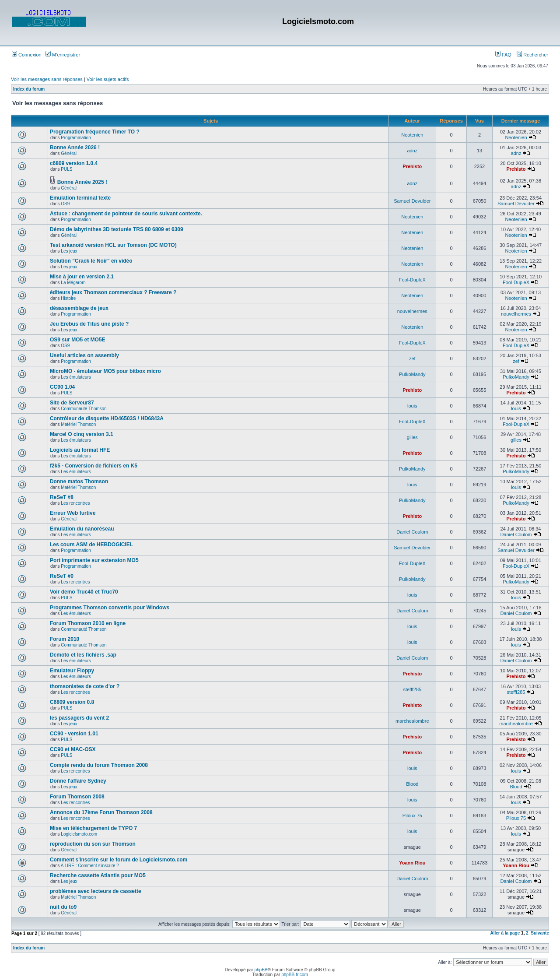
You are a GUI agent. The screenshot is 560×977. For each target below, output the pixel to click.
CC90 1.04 (62, 387)
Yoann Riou (412, 863)
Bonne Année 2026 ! (75, 148)
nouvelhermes (412, 311)
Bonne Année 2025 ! (82, 182)
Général (69, 153)
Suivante (540, 933)
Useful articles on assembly (84, 355)
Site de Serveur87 (72, 403)
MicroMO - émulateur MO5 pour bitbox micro (105, 371)
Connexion (27, 55)
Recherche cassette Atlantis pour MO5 (98, 875)
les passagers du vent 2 (79, 718)
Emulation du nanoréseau (82, 529)
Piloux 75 (412, 815)
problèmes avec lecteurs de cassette (96, 891)
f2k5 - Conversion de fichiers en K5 (94, 466)
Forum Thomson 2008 (77, 797)
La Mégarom (73, 283)
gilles (412, 437)
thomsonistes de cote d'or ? (85, 686)
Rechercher (532, 55)
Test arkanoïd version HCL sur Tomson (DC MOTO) (113, 245)
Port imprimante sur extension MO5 (94, 560)
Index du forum (29, 89)
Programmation (76, 138)
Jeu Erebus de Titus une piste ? (89, 324)
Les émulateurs (76, 377)
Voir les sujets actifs (108, 79)
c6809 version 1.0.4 (74, 163)
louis (412, 406)
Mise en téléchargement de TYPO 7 (93, 828)
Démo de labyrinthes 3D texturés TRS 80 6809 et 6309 (117, 229)
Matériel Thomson (78, 424)
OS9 (65, 204)
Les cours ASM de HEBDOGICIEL (91, 545)
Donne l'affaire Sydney (78, 781)
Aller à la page (505, 933)
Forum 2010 (65, 639)
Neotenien (412, 135)
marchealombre (412, 721)
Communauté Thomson (84, 409)
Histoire (68, 298)
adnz (412, 151)
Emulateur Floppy (72, 671)
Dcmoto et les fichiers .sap (83, 655)
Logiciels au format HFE (80, 450)
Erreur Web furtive (73, 513)
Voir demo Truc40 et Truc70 (84, 592)
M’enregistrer (63, 55)
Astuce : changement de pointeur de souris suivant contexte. (126, 214)
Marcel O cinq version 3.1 (82, 434)
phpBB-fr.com (295, 975)
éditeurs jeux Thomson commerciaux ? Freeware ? (113, 292)
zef (412, 358)
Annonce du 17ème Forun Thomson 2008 (101, 812)
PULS (66, 169)
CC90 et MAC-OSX (73, 749)
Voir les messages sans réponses (47, 79)
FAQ (503, 55)
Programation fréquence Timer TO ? (95, 132)
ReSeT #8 (62, 497)
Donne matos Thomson (79, 481)
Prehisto (412, 166)
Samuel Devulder (412, 201)
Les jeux (69, 251)
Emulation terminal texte (80, 198)
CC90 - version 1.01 (74, 734)
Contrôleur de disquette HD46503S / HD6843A (107, 418)
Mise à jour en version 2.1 (82, 277)
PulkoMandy (412, 374)
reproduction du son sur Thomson (93, 844)
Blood (412, 784)
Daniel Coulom (412, 532)
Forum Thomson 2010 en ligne (88, 623)
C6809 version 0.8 (72, 702)
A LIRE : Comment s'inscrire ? (90, 866)
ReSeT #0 (62, 576)
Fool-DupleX (412, 280)
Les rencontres (75, 503)
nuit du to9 (63, 907)
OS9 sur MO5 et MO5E (78, 340)
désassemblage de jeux (79, 308)
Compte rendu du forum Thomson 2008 (99, 765)
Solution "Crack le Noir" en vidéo (91, 261)
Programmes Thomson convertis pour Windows (110, 608)
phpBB (261, 970)
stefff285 (412, 689)
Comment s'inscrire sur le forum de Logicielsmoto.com (119, 860)
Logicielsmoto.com (79, 834)
